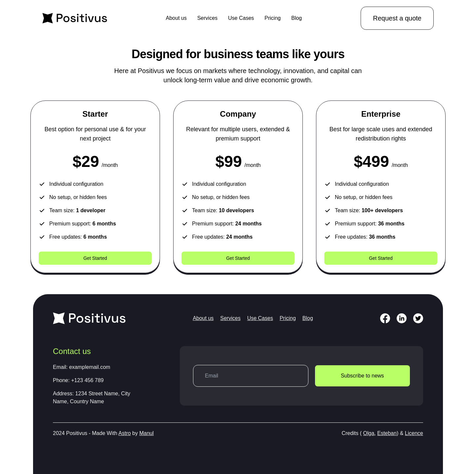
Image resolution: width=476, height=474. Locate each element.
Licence (414, 433)
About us (176, 18)
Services (207, 18)
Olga (369, 433)
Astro (124, 433)
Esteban (387, 433)
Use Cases (241, 18)
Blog (297, 18)
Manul (146, 433)
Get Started (95, 258)
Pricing (273, 18)
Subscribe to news (362, 376)
